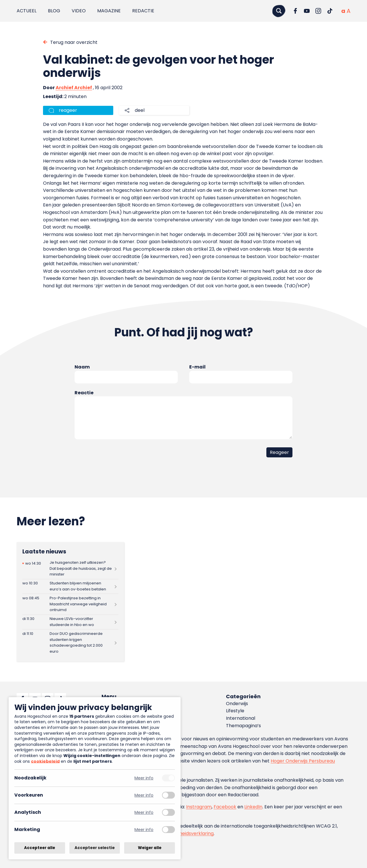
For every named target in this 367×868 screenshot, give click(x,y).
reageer (68, 110)
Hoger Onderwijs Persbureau (303, 761)
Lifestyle (235, 711)
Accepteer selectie (95, 848)
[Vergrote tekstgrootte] (349, 11)
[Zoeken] (279, 11)
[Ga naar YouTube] (307, 11)
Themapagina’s (243, 726)
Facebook (225, 807)
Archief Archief (74, 88)
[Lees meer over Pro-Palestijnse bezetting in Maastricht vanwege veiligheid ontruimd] (70, 604)
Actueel (27, 11)
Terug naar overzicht (74, 42)
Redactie (143, 11)
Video (79, 11)
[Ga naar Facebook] (295, 11)
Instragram (199, 807)
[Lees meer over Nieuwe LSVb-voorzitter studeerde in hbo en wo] (70, 622)
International (241, 718)
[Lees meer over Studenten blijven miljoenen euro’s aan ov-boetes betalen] (70, 587)
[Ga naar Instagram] (318, 11)
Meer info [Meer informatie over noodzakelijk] (144, 778)
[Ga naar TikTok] (330, 11)
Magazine (109, 11)
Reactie (84, 393)
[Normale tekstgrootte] (343, 11)
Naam (82, 367)
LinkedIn (253, 807)
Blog (54, 11)
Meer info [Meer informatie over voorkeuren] (144, 795)
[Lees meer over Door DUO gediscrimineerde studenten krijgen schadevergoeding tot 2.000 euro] (70, 643)
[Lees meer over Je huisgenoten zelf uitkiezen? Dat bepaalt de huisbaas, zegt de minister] (70, 568)
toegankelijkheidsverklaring (183, 833)
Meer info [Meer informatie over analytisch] (144, 813)
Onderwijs (237, 704)
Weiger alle (150, 848)
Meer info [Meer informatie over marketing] (144, 830)
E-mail (197, 367)
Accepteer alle (40, 848)
